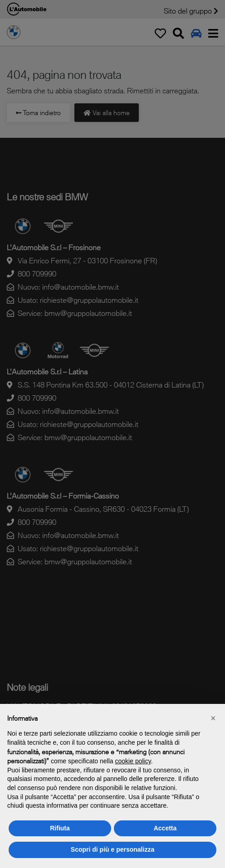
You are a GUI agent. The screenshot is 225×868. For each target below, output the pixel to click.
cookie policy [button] (133, 761)
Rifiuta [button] (60, 828)
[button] (213, 718)
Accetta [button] (165, 828)
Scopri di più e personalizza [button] (112, 849)
